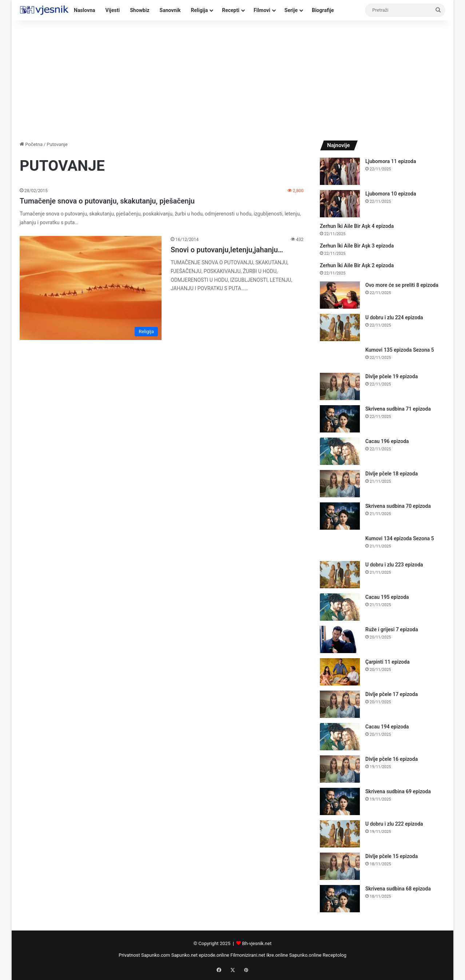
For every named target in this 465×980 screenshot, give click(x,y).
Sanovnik (170, 10)
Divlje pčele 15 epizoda (392, 856)
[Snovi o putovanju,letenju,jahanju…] (91, 288)
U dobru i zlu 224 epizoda (394, 317)
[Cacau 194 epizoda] (340, 737)
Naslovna (85, 10)
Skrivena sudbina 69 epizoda (398, 791)
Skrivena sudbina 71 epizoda (398, 409)
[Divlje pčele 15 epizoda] (340, 866)
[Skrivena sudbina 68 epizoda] (340, 899)
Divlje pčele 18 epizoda (392, 474)
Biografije (323, 10)
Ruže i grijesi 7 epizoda (392, 629)
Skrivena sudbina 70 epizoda (398, 506)
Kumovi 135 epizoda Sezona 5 (400, 350)
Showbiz (140, 10)
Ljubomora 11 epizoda (391, 161)
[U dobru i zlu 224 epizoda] (340, 327)
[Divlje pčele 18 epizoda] (340, 484)
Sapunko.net (184, 955)
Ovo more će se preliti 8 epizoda (402, 285)
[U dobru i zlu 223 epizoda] (340, 575)
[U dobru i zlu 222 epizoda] (340, 834)
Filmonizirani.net (248, 955)
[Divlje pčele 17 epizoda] (340, 704)
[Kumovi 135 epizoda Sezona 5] (340, 357)
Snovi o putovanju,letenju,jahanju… (227, 250)
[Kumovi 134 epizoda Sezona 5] (340, 546)
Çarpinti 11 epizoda (387, 662)
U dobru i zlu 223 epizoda (394, 565)
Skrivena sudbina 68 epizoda (398, 889)
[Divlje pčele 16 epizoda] (340, 769)
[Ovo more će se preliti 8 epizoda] (340, 295)
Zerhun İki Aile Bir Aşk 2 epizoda (357, 265)
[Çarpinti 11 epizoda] (340, 672)
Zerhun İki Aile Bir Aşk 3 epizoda (357, 246)
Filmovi (262, 10)
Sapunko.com (156, 955)
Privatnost (129, 955)
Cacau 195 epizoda (387, 597)
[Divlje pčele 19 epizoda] (340, 386)
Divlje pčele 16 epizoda (392, 759)
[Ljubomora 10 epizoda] (340, 204)
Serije (291, 10)
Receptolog (335, 955)
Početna (31, 144)
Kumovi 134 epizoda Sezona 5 (400, 538)
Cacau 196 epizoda (387, 441)
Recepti (231, 10)
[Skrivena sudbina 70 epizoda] (340, 516)
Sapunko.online (305, 955)
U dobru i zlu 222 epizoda (394, 824)
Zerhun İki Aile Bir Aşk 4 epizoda (357, 226)
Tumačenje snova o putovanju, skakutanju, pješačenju (107, 201)
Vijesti (113, 10)
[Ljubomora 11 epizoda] (340, 171)
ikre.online (277, 955)
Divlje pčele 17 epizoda (392, 694)
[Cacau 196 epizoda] (340, 451)
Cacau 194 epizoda (387, 727)
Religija (199, 10)
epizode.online (214, 955)
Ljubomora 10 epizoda (391, 194)
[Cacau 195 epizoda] (340, 607)
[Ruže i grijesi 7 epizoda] (340, 639)
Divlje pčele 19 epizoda (392, 376)
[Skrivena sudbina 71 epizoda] (340, 419)
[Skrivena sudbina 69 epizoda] (340, 801)
